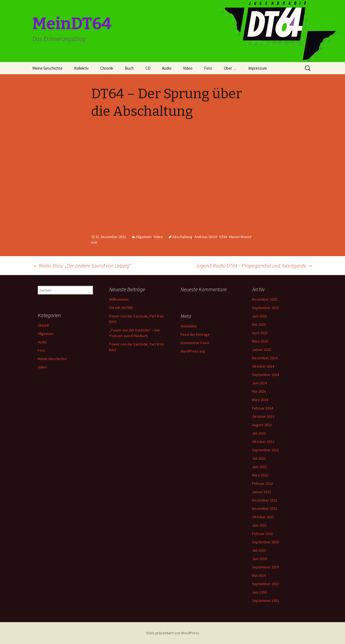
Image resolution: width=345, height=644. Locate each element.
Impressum (258, 68)
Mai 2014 (259, 575)
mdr (94, 242)
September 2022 (265, 450)
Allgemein (144, 237)
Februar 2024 (263, 408)
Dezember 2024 (265, 358)
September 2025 (265, 308)
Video (188, 68)
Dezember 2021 (265, 500)
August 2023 (262, 425)
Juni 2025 (259, 316)
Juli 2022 (259, 458)
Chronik (107, 68)
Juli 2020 (259, 550)
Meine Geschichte (47, 68)
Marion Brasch (240, 237)
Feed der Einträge (195, 334)
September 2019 (265, 567)
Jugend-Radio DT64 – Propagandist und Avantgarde (254, 265)
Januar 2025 (262, 350)
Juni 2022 (259, 467)
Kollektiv (81, 68)
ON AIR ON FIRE (121, 308)
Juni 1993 (259, 592)
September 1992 (265, 601)
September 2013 (265, 584)
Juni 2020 (259, 559)
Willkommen (119, 299)
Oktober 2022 (263, 442)
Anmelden (189, 326)
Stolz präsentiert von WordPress (173, 633)
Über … (230, 68)
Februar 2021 (263, 534)
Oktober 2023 (263, 416)
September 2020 (265, 542)
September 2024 (265, 375)
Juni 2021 (259, 525)
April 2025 (260, 333)
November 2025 (265, 299)
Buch (129, 68)
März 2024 (260, 400)
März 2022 (260, 475)
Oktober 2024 (263, 366)
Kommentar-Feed (195, 343)
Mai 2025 (259, 324)
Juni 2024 (259, 383)
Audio (167, 68)
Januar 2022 (262, 492)
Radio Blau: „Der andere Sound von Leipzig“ (82, 265)
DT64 (223, 237)
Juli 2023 (259, 433)
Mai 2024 (259, 391)
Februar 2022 (263, 483)
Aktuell (43, 325)
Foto (208, 68)
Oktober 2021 (263, 517)
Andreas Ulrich (206, 237)
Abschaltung (182, 237)
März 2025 (260, 341)
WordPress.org (193, 351)
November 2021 (265, 509)
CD (148, 68)
